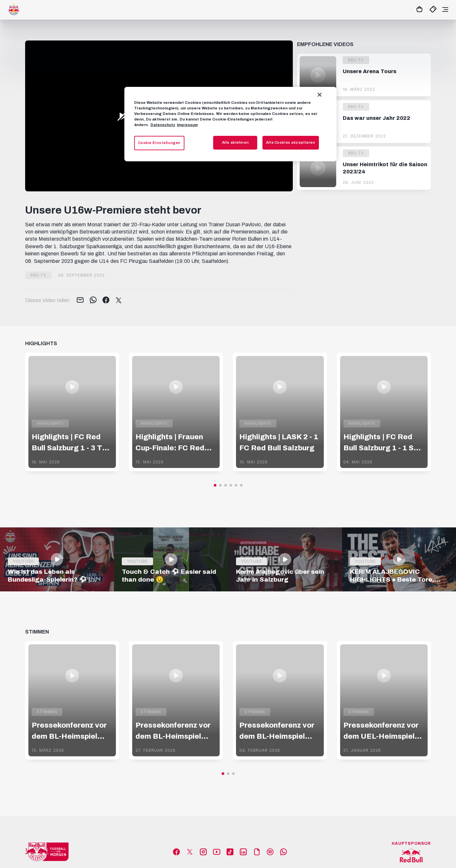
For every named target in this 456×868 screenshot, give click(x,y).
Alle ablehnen (235, 142)
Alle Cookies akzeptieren (291, 142)
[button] (215, 485)
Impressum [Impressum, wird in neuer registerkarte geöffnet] (187, 125)
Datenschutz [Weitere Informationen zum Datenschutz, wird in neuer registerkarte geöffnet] (163, 125)
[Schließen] (320, 95)
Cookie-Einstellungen (159, 143)
